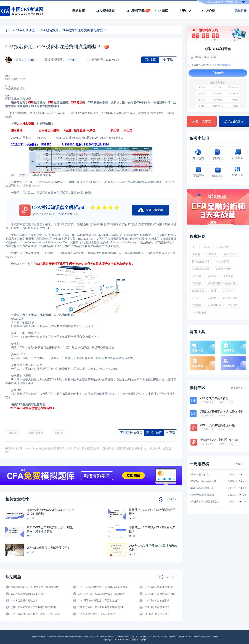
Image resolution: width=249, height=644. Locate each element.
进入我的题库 (234, 121)
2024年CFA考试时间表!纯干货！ (28, 594)
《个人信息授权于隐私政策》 (221, 65)
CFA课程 (233, 305)
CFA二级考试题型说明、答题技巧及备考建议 (102, 587)
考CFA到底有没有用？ (157, 614)
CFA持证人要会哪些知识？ (160, 587)
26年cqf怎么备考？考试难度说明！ (48, 548)
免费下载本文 (202, 121)
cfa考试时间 (230, 254)
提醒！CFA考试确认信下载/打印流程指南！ (35, 607)
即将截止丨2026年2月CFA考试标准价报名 (152, 512)
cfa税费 (59, 433)
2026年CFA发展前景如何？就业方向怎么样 (153, 548)
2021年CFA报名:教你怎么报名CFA (33, 408)
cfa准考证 (228, 276)
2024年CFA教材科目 (204, 475)
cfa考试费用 (223, 262)
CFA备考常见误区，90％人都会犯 (96, 614)
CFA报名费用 (25, 124)
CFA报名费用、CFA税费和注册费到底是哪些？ (71, 30)
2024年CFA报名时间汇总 (207, 488)
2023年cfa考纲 (224, 269)
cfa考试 (206, 247)
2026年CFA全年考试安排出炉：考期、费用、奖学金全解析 (51, 529)
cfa (193, 247)
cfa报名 (13, 433)
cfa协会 (212, 276)
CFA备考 (228, 291)
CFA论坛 (209, 11)
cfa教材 (212, 298)
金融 (214, 291)
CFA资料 (197, 283)
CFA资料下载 (135, 11)
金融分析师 (198, 291)
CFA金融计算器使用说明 (207, 495)
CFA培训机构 (230, 298)
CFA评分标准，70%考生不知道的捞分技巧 (101, 607)
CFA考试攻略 (199, 313)
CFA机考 (197, 276)
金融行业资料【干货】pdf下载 (219, 440)
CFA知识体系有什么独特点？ (161, 594)
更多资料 (236, 388)
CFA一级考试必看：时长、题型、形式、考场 (35, 614)
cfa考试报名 (223, 247)
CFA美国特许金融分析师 (222, 283)
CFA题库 (162, 11)
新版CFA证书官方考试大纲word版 (222, 412)
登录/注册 (240, 11)
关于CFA (185, 11)
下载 (231, 402)
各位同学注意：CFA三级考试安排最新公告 (101, 594)
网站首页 (79, 11)
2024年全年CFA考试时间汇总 (209, 502)
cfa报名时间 (215, 305)
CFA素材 (197, 305)
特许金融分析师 (201, 262)
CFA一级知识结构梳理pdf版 (218, 425)
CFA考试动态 (105, 11)
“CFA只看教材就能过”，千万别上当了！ (100, 601)
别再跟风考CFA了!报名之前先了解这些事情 (35, 587)
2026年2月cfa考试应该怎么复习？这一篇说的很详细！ (51, 512)
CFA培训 (211, 254)
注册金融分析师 (201, 269)
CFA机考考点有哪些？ (157, 607)
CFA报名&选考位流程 (157, 601)
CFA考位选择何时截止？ (24, 601)
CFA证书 (197, 298)
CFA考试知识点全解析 (214, 398)
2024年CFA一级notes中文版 (208, 481)
